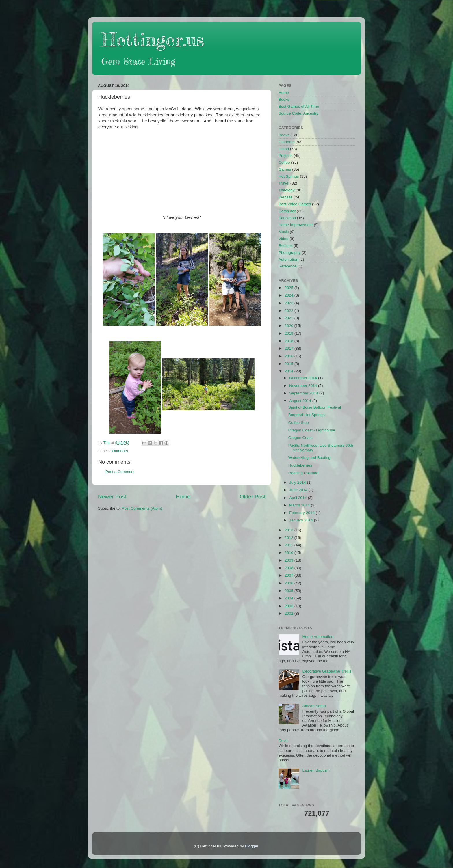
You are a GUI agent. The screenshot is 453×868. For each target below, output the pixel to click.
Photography (290, 253)
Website (286, 197)
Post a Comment (120, 472)
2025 (289, 288)
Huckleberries (300, 465)
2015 (289, 364)
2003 (289, 606)
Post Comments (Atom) (142, 508)
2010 (289, 553)
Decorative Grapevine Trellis (327, 671)
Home (183, 497)
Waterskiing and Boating (309, 458)
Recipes (286, 246)
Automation (288, 259)
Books (284, 99)
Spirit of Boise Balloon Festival (315, 407)
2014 (289, 371)
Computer (287, 211)
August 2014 (301, 401)
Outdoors (120, 451)
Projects (286, 155)
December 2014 (304, 378)
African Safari (314, 706)
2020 (289, 326)
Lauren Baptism (316, 770)
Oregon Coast (300, 438)
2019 (289, 333)
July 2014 (298, 482)
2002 (289, 613)
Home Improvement (296, 225)
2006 (289, 583)
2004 (289, 598)
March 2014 (300, 505)
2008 (289, 568)
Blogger (252, 846)
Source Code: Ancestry (298, 113)
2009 (289, 560)
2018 (289, 341)
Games (285, 169)
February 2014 (302, 513)
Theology (287, 190)
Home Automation (318, 637)
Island (284, 149)
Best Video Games (295, 204)
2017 (289, 348)
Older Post (253, 497)
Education (287, 218)
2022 (289, 311)
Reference (287, 266)
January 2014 (302, 520)
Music (284, 232)
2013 (289, 530)
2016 (289, 356)
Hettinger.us (152, 39)
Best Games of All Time (299, 106)
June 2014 (299, 490)
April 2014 (299, 498)
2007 (289, 575)
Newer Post (112, 497)
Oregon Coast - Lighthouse (312, 430)
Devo (283, 741)
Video (283, 239)
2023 (289, 303)
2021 (289, 318)
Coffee (284, 162)
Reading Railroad (303, 473)
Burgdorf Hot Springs (307, 415)
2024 (289, 295)
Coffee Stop (299, 423)
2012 (289, 538)
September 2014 (304, 393)
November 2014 (304, 386)
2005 (289, 591)
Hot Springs (289, 176)
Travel (284, 183)
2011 (289, 545)
